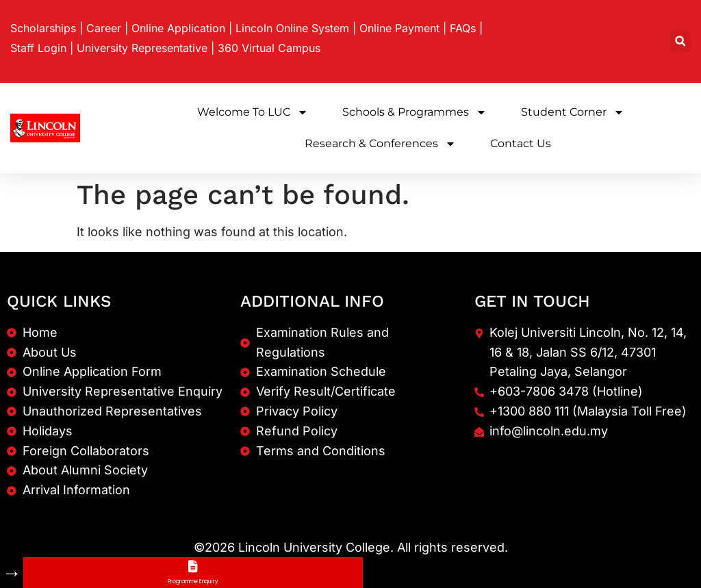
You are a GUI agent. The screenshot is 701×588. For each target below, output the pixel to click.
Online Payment (399, 28)
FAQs (463, 28)
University (142, 48)
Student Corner (573, 112)
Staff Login (38, 48)
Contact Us (521, 143)
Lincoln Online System (292, 28)
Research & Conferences (380, 144)
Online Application (178, 28)
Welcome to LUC (253, 112)
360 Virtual (269, 48)
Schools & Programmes (415, 112)
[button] (680, 41)
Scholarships (43, 28)
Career (104, 28)
